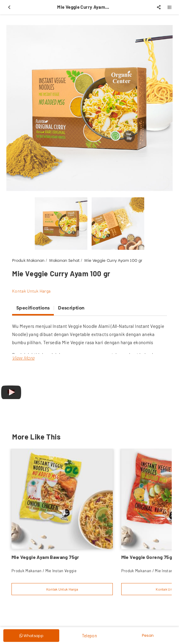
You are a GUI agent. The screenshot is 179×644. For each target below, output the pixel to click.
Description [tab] (71, 308)
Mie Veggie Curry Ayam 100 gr (113, 260)
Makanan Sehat (64, 260)
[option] (89, 108)
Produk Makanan (28, 260)
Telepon (89, 636)
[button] (23, 358)
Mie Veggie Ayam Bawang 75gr (45, 557)
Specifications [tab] (33, 308)
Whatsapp (31, 636)
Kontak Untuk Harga (31, 291)
